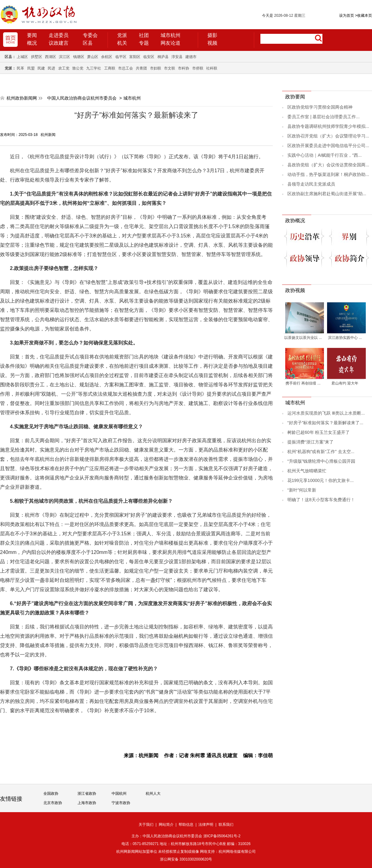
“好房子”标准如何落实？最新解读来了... (325, 423)
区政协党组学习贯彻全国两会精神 (320, 107)
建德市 (191, 57)
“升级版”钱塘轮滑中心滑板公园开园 (321, 461)
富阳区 (135, 57)
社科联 (212, 68)
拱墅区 (37, 57)
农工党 (64, 68)
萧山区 (93, 57)
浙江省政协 (87, 794)
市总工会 (126, 68)
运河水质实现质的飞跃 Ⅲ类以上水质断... (326, 413)
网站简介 (166, 825)
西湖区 (51, 57)
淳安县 (177, 57)
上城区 (22, 57)
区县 (88, 43)
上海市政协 (87, 803)
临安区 (149, 57)
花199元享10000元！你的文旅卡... (321, 480)
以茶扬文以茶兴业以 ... (303, 338)
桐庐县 (163, 57)
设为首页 (347, 16)
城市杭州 (170, 35)
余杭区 (107, 57)
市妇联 (156, 68)
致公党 (78, 68)
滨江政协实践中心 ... (345, 338)
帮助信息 (186, 825)
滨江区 (64, 57)
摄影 (212, 35)
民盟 (31, 68)
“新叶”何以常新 (302, 490)
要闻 (32, 35)
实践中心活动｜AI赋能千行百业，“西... (325, 155)
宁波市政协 (121, 803)
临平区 (121, 57)
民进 (51, 68)
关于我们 (146, 825)
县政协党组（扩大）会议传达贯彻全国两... (328, 165)
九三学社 (94, 68)
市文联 (170, 68)
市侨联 (198, 68)
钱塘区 (79, 57)
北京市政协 (53, 803)
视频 (212, 43)
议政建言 (59, 43)
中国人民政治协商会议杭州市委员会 (82, 98)
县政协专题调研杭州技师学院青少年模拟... (328, 126)
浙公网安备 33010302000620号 (186, 859)
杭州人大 (153, 794)
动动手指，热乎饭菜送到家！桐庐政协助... (328, 174)
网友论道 (170, 43)
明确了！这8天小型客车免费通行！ (321, 500)
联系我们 (226, 825)
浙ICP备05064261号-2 (222, 836)
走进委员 (59, 35)
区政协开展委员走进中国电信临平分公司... (328, 146)
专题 (144, 43)
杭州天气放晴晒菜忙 (307, 471)
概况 (32, 43)
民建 (41, 68)
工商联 (110, 68)
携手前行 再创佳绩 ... (303, 383)
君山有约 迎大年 (345, 383)
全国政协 (51, 794)
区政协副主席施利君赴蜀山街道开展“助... (327, 194)
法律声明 (206, 825)
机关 (122, 43)
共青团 (141, 68)
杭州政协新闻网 (22, 98)
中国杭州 (119, 794)
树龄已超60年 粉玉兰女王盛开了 (319, 432)
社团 (144, 35)
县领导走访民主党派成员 (311, 184)
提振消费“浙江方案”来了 (310, 442)
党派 (122, 35)
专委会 (90, 35)
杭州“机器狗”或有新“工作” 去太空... (321, 452)
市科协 (184, 68)
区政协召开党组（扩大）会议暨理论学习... (328, 136)
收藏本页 (363, 16)
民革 (20, 68)
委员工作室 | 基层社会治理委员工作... (323, 117)
